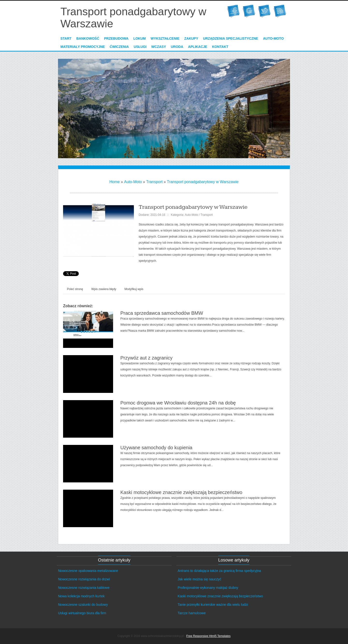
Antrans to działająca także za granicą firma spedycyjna (219, 571)
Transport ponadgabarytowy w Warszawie (203, 182)
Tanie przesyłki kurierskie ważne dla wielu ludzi (213, 605)
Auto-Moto (133, 182)
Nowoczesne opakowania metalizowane (88, 571)
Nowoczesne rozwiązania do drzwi (84, 579)
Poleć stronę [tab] (75, 289)
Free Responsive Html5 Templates (208, 636)
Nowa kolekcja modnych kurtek (81, 596)
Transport (154, 182)
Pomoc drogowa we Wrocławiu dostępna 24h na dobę (178, 403)
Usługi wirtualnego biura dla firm (82, 613)
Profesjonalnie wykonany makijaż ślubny (208, 588)
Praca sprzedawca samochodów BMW (162, 313)
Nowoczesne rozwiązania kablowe (84, 588)
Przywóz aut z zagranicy (146, 358)
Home (115, 182)
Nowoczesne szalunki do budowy (83, 605)
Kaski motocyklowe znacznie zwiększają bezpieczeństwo (181, 492)
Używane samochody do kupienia (156, 448)
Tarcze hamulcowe (192, 613)
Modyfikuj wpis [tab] (134, 289)
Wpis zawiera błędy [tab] (104, 289)
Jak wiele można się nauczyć (199, 579)
